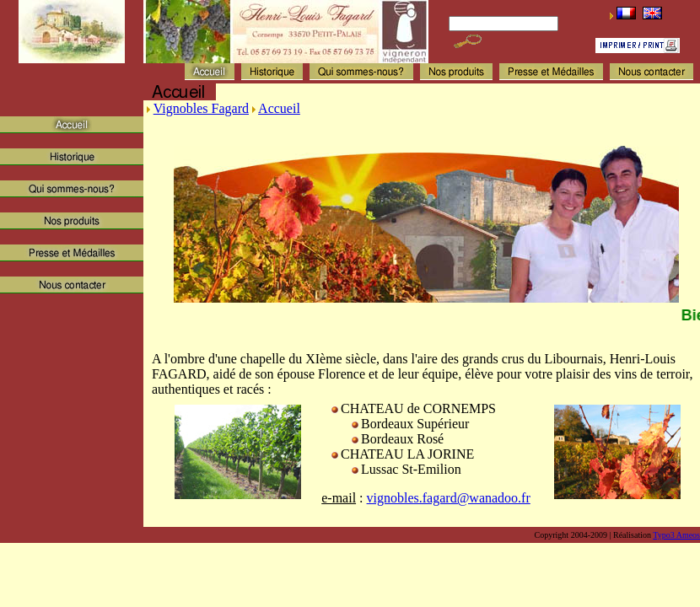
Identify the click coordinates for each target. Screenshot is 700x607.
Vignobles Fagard (201, 108)
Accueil (279, 108)
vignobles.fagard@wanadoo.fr (449, 498)
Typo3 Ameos (676, 535)
